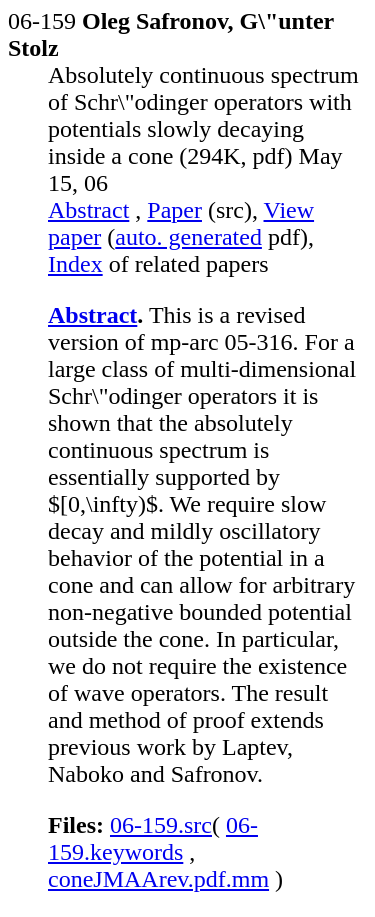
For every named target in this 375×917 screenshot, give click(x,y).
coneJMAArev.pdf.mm (158, 879)
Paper (174, 210)
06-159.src (161, 825)
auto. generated (188, 237)
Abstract (88, 210)
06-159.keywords (153, 838)
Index (75, 264)
